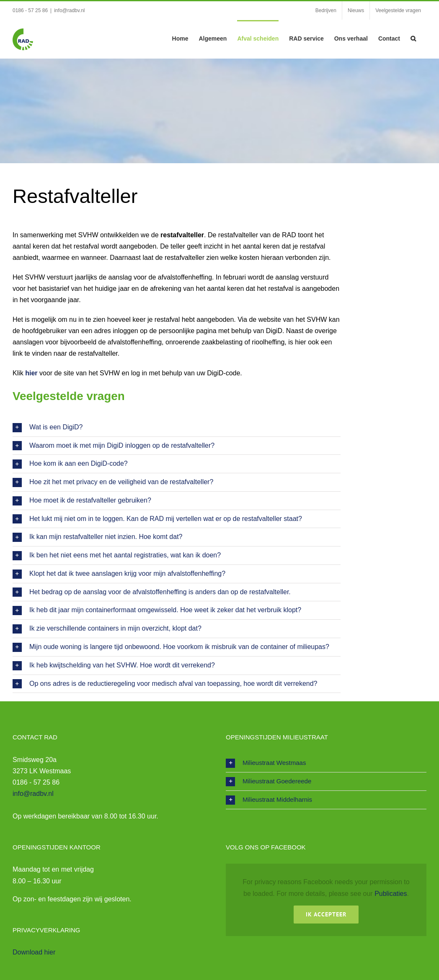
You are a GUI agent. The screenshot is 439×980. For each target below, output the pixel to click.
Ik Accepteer (326, 914)
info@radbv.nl (69, 10)
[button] (413, 38)
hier (31, 373)
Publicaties (391, 894)
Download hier (34, 952)
